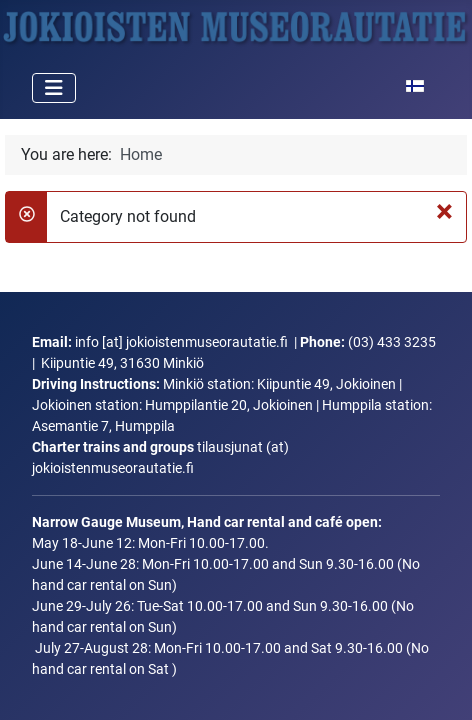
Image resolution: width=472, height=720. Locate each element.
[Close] (445, 211)
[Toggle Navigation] (54, 88)
